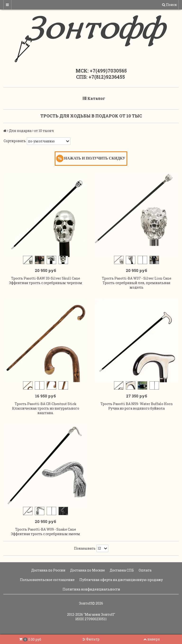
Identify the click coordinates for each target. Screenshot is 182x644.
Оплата (145, 570)
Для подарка (20, 131)
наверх (152, 639)
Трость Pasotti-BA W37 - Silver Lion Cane (137, 278)
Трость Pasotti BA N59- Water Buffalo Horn (137, 404)
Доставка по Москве (87, 570)
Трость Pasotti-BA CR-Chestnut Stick (46, 404)
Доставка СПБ (121, 570)
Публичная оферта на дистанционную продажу (121, 580)
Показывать (85, 548)
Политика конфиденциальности (91, 589)
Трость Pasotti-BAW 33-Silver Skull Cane (46, 278)
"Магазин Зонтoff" (99, 614)
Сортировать (15, 141)
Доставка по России (48, 570)
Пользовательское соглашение (47, 580)
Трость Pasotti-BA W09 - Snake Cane (46, 529)
